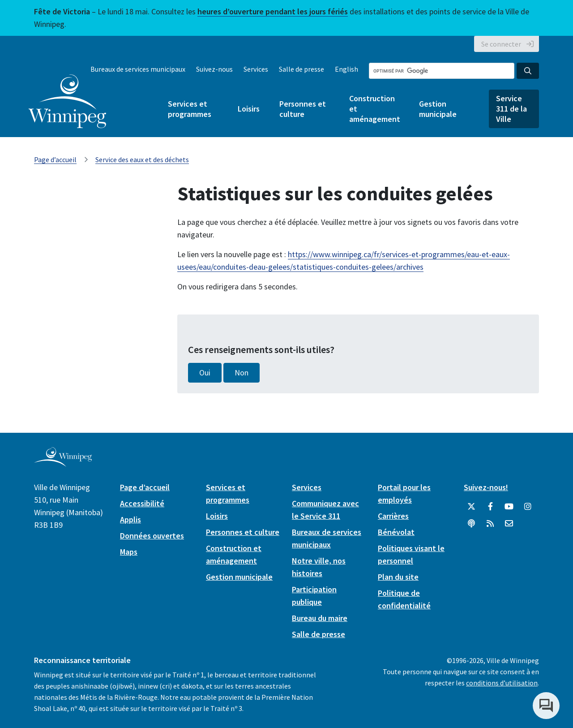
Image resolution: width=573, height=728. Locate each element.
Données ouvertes (152, 536)
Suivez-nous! (486, 487)
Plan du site (398, 577)
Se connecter (501, 44)
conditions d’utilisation (502, 683)
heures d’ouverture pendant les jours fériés (273, 11)
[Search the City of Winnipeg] (442, 71)
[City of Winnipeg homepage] (63, 463)
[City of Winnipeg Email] (509, 524)
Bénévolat (396, 532)
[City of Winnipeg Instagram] (528, 507)
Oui (205, 373)
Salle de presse (301, 69)
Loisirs (249, 109)
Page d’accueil (55, 159)
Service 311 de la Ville (511, 109)
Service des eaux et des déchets (142, 159)
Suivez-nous (214, 69)
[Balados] (471, 524)
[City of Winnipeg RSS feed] (490, 524)
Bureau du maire (320, 618)
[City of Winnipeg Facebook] (490, 507)
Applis (130, 519)
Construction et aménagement (374, 109)
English (346, 69)
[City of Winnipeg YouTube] (509, 507)
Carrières (393, 516)
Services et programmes (190, 109)
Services (256, 69)
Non (242, 373)
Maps (129, 552)
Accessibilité (142, 503)
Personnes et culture (303, 109)
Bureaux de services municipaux (138, 69)
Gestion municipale (438, 109)
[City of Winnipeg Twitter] (471, 507)
